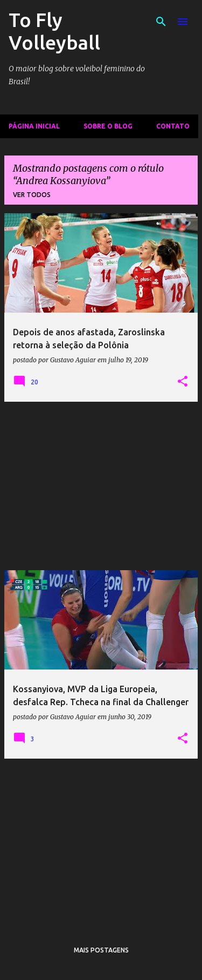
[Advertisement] (101, 486)
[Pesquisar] (161, 22)
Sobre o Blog (108, 126)
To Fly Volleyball (54, 31)
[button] (183, 382)
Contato (173, 126)
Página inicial (34, 126)
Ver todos (32, 195)
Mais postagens (101, 950)
